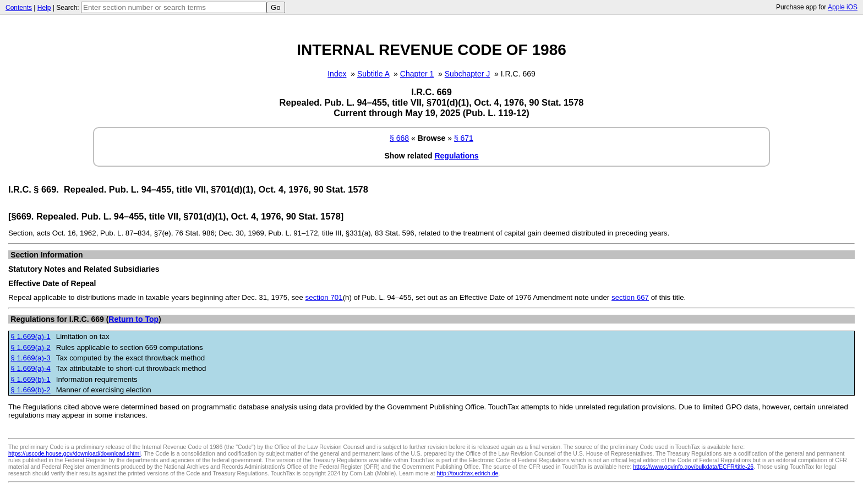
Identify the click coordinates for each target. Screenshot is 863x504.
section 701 (324, 297)
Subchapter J (468, 74)
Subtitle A (373, 74)
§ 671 (464, 138)
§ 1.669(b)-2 (30, 390)
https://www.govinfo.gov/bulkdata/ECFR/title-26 (693, 467)
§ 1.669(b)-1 (30, 379)
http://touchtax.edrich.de (467, 473)
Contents (19, 8)
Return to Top (133, 319)
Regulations (456, 156)
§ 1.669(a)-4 (30, 368)
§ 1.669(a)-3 (30, 358)
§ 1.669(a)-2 (30, 347)
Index (337, 74)
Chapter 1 (417, 74)
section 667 (630, 297)
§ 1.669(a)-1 (30, 336)
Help (44, 8)
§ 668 (399, 138)
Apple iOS (843, 7)
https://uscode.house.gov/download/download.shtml (75, 453)
